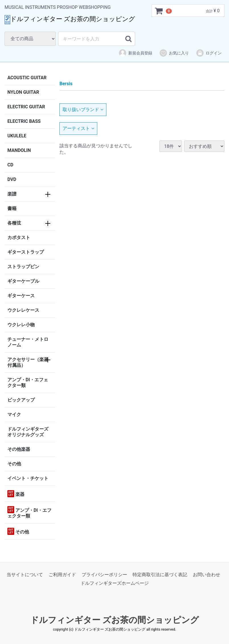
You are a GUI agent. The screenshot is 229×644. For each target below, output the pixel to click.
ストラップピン (23, 267)
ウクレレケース (23, 310)
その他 (14, 464)
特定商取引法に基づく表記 (160, 575)
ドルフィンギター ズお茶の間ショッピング (114, 620)
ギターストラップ (26, 252)
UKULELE (17, 136)
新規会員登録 (135, 53)
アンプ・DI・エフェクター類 (28, 383)
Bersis (66, 84)
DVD (12, 179)
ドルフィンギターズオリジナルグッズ (28, 432)
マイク (14, 414)
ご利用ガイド (62, 575)
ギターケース (21, 296)
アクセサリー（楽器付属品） (28, 362)
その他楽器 (19, 449)
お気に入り (174, 53)
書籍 (12, 208)
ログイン (209, 53)
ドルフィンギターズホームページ (115, 583)
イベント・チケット (28, 478)
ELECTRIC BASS (24, 121)
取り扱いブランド (83, 110)
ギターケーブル (23, 281)
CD (10, 165)
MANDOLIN (19, 150)
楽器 (16, 494)
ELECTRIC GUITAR (26, 107)
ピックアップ (21, 400)
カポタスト (19, 238)
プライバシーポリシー (104, 575)
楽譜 (12, 194)
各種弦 (14, 223)
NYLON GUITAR (23, 92)
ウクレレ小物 (21, 325)
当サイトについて (25, 575)
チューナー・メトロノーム (28, 342)
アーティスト (78, 128)
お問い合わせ (207, 575)
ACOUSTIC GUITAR (27, 78)
